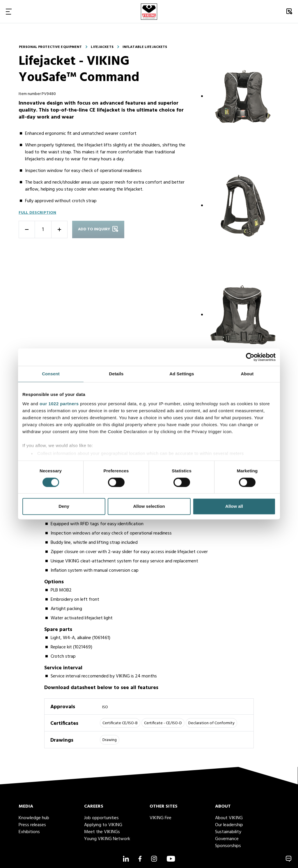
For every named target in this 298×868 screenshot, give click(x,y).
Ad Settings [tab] (182, 374)
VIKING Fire (160, 818)
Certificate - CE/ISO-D (163, 723)
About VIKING (229, 818)
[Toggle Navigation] (9, 11)
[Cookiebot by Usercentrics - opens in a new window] (250, 357)
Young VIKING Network (107, 839)
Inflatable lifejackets (145, 47)
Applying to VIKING (103, 825)
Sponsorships (228, 846)
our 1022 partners (59, 404)
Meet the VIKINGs (102, 832)
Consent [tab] (51, 374)
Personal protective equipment (50, 47)
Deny (64, 506)
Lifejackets (102, 47)
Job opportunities (101, 818)
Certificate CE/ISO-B (120, 723)
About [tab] (247, 374)
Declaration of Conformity (211, 723)
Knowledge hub (34, 818)
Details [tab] (116, 374)
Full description (37, 213)
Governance (227, 839)
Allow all (234, 506)
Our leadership (229, 825)
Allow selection (149, 506)
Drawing (110, 740)
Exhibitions (29, 832)
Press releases (32, 825)
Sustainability (228, 832)
